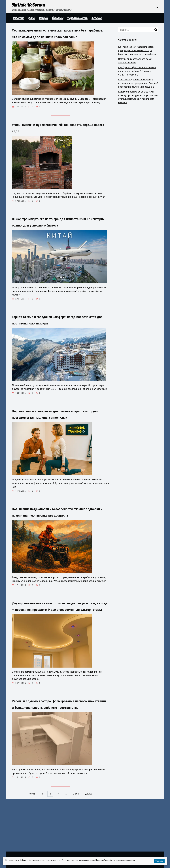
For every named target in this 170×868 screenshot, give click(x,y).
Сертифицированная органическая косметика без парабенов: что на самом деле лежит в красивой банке (57, 37)
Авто (31, 18)
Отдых (43, 18)
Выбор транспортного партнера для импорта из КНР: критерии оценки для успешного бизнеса (55, 233)
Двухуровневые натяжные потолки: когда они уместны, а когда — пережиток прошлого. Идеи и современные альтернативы (59, 644)
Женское (97, 18)
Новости (18, 18)
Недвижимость (77, 18)
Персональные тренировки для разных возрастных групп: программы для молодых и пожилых (56, 434)
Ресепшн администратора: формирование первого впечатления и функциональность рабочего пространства (60, 752)
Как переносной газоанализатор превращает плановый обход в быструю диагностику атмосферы (137, 50)
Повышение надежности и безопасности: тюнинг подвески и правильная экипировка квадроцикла (59, 539)
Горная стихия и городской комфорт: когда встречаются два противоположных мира (60, 335)
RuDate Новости (28, 5)
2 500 (77, 846)
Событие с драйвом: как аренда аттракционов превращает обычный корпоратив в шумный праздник (138, 83)
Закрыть (159, 861)
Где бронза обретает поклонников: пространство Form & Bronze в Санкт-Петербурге (137, 71)
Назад (31, 846)
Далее (90, 846)
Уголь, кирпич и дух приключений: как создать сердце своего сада (55, 135)
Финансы (58, 18)
